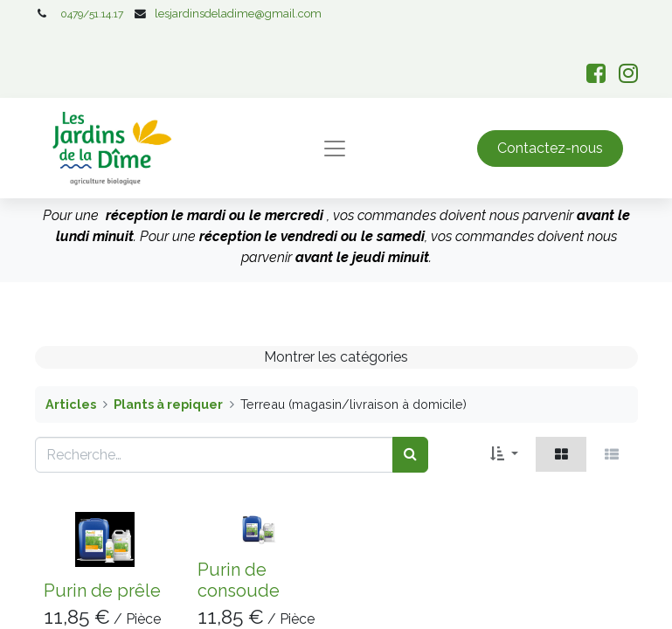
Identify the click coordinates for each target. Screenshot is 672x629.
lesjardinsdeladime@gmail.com (238, 14)
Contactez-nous (550, 148)
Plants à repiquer (168, 404)
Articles (71, 404)
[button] (504, 454)
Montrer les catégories (336, 357)
